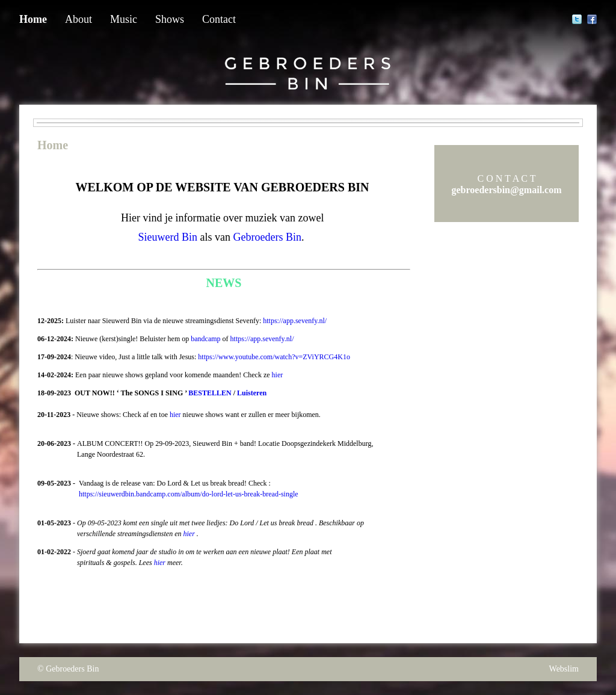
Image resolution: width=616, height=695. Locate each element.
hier (278, 375)
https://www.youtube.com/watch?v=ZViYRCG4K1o (274, 357)
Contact (219, 19)
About (79, 19)
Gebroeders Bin (72, 669)
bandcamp (205, 339)
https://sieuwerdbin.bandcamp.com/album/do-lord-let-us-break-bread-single (189, 494)
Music (124, 19)
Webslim (564, 669)
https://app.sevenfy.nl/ (295, 321)
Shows (170, 19)
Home (33, 19)
